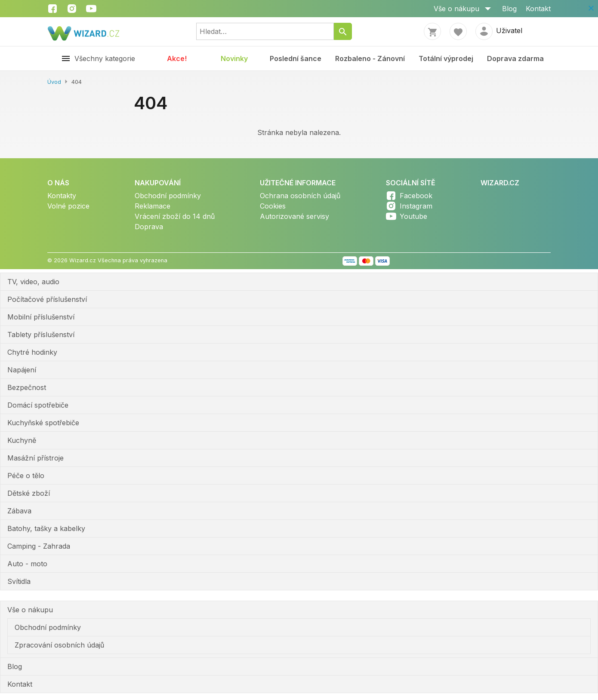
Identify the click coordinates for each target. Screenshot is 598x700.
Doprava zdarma (515, 58)
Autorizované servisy (294, 216)
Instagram (416, 206)
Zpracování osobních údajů (59, 645)
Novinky (234, 58)
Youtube (413, 216)
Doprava (149, 227)
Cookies (273, 206)
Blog (509, 9)
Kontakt (538, 9)
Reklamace (153, 206)
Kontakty (62, 196)
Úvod (54, 82)
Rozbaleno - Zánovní (370, 58)
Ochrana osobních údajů (300, 196)
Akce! (177, 58)
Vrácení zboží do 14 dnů (175, 216)
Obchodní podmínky (168, 196)
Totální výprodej (446, 58)
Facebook (416, 196)
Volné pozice (68, 206)
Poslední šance (296, 58)
